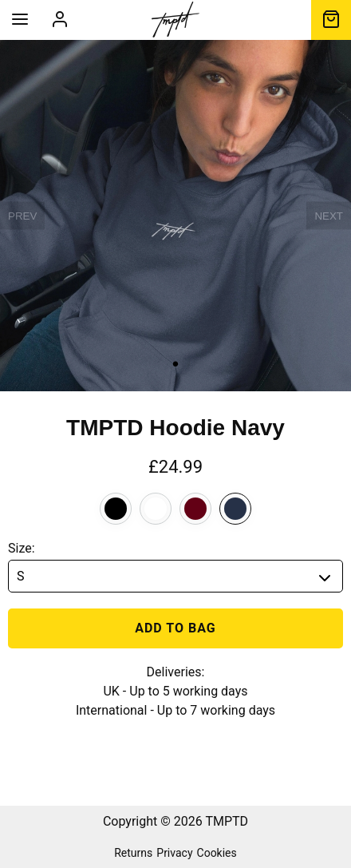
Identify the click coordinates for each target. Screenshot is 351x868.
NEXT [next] (329, 216)
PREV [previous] (22, 216)
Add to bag (175, 628)
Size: (22, 548)
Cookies (217, 853)
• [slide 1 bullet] (175, 364)
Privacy (174, 853)
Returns (133, 853)
